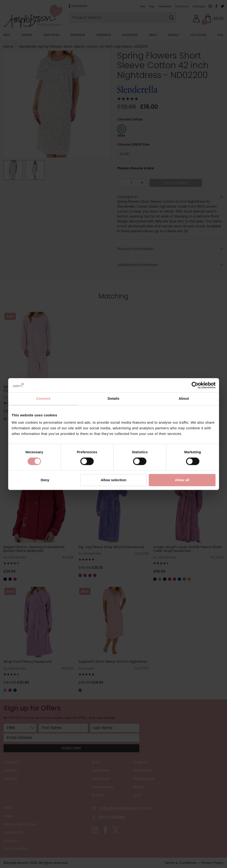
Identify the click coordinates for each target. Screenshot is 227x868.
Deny (45, 480)
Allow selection (113, 480)
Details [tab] (114, 398)
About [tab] (184, 398)
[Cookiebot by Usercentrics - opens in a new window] (195, 385)
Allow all (182, 480)
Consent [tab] (43, 398)
